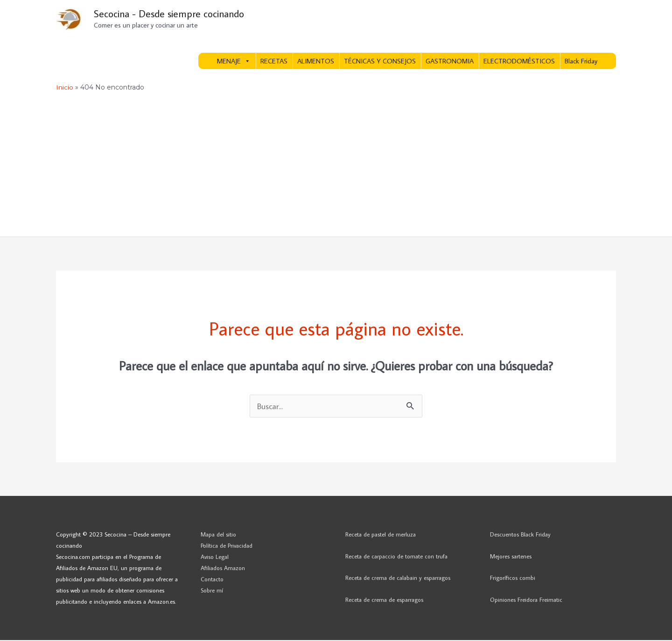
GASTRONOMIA (450, 62)
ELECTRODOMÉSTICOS (519, 62)
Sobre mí (212, 592)
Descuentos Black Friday (520, 535)
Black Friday (581, 62)
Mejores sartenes (511, 557)
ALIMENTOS (316, 62)
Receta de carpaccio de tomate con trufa (396, 557)
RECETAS (274, 62)
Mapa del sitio (218, 535)
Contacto (212, 580)
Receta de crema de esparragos (384, 601)
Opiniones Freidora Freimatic (526, 601)
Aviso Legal (215, 557)
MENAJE (234, 62)
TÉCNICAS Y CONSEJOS (380, 62)
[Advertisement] (336, 167)
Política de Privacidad (227, 546)
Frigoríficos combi (513, 579)
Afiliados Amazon (223, 569)
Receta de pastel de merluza (381, 535)
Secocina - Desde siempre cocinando (173, 14)
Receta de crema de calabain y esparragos (398, 579)
